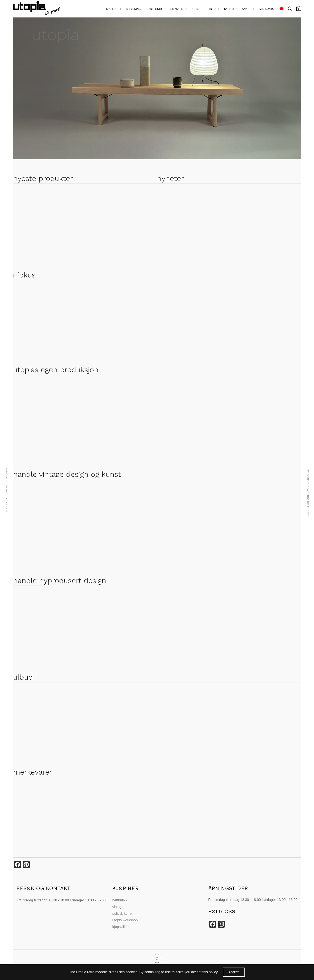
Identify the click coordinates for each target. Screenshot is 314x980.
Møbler (112, 9)
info (212, 9)
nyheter (230, 9)
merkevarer (33, 772)
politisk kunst (122, 914)
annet (247, 9)
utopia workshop (125, 920)
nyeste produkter (43, 178)
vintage (118, 907)
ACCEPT (234, 972)
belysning (133, 9)
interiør (156, 9)
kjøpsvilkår (121, 927)
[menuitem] (282, 9)
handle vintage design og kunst (67, 474)
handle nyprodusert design (60, 580)
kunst (196, 9)
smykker (177, 9)
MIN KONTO (267, 9)
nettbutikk (120, 900)
